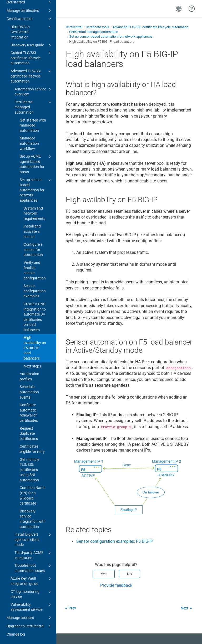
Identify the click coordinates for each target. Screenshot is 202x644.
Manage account (30, 618)
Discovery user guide (32, 45)
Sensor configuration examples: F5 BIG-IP (115, 541)
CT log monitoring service (32, 594)
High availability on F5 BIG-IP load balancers (35, 348)
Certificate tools (30, 19)
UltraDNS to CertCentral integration (32, 32)
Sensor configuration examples (35, 291)
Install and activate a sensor (32, 231)
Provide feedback (116, 585)
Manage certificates (30, 11)
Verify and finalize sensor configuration (35, 270)
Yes (104, 574)
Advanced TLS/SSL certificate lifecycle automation (32, 76)
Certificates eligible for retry (32, 449)
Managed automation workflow (29, 143)
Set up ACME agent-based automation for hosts (36, 164)
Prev (72, 608)
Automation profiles (29, 376)
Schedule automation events (29, 392)
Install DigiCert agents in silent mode (34, 539)
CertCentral (74, 27)
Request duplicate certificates (29, 434)
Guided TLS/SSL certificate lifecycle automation (32, 58)
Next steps (32, 366)
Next (185, 608)
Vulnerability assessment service (32, 607)
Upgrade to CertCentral (30, 626)
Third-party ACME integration (34, 555)
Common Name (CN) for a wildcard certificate (32, 495)
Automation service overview (34, 91)
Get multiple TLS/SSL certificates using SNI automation (29, 470)
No (129, 574)
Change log (16, 634)
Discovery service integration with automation (33, 519)
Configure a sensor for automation (33, 250)
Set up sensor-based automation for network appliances (36, 190)
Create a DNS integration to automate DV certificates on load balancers (35, 317)
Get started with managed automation (33, 125)
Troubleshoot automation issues (34, 568)
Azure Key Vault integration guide (32, 581)
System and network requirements (34, 213)
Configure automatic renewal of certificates (29, 413)
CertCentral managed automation (34, 107)
